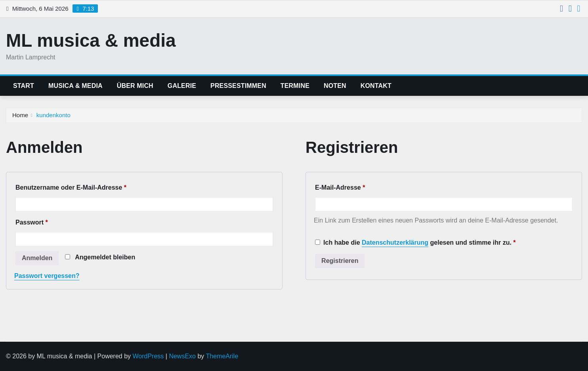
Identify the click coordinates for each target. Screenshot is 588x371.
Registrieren (340, 261)
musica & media (75, 86)
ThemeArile (222, 356)
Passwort (34, 223)
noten (335, 86)
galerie (182, 86)
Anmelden (37, 258)
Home (20, 115)
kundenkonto (53, 115)
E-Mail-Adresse (342, 188)
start (24, 86)
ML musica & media (91, 40)
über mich (135, 86)
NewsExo (182, 356)
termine (295, 86)
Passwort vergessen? (47, 276)
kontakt (376, 86)
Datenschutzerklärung (395, 243)
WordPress (148, 356)
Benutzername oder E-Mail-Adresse (73, 188)
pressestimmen (238, 86)
